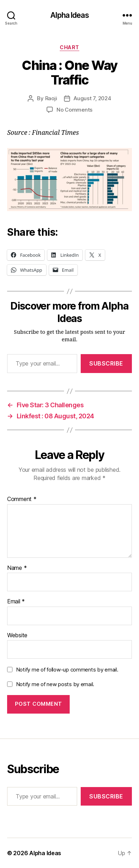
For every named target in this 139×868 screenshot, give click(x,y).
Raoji (51, 98)
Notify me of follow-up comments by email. (67, 670)
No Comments (74, 110)
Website (17, 635)
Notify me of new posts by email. (55, 684)
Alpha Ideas (69, 15)
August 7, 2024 (92, 98)
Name (17, 568)
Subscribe (106, 363)
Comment (22, 499)
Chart (69, 47)
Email (16, 602)
